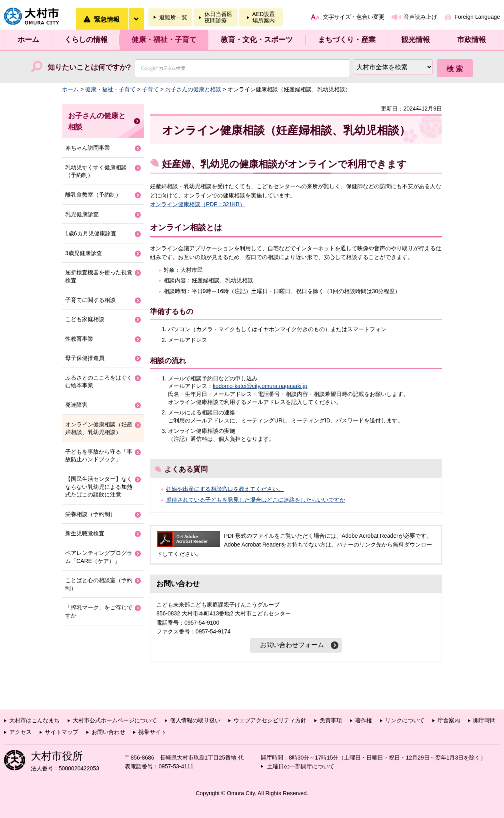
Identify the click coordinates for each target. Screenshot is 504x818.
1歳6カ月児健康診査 (91, 233)
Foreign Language (477, 17)
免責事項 (331, 720)
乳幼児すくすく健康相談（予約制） (96, 171)
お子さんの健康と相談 (193, 89)
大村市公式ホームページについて (115, 720)
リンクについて (405, 720)
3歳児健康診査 (84, 253)
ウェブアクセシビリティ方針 (270, 720)
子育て (150, 89)
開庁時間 (484, 720)
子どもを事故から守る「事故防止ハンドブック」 (99, 456)
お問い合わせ (108, 732)
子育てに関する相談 (90, 300)
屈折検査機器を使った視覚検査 (99, 276)
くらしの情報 (86, 40)
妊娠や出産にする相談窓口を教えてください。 (225, 489)
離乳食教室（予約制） (93, 195)
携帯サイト (152, 732)
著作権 (364, 720)
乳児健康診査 (82, 214)
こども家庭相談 (85, 319)
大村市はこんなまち (34, 720)
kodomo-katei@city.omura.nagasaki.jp (260, 386)
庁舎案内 (449, 720)
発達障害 (76, 405)
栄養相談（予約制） (90, 514)
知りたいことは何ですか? (89, 67)
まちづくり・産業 (347, 40)
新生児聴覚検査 (85, 533)
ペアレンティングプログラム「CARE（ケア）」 (99, 557)
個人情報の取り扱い (195, 720)
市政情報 (472, 40)
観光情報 (416, 40)
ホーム (28, 40)
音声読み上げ (420, 17)
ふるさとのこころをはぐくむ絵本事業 (99, 382)
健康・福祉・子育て (164, 40)
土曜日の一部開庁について (301, 766)
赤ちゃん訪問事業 (88, 148)
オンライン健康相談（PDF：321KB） (198, 204)
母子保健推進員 (85, 358)
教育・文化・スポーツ (257, 40)
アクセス (20, 732)
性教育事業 (79, 339)
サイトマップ (62, 732)
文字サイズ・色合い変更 (354, 17)
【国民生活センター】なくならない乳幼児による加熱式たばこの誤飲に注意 (99, 487)
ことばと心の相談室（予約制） (99, 584)
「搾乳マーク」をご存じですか (99, 611)
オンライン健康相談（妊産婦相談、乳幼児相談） (99, 428)
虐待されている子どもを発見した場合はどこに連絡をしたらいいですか (256, 500)
